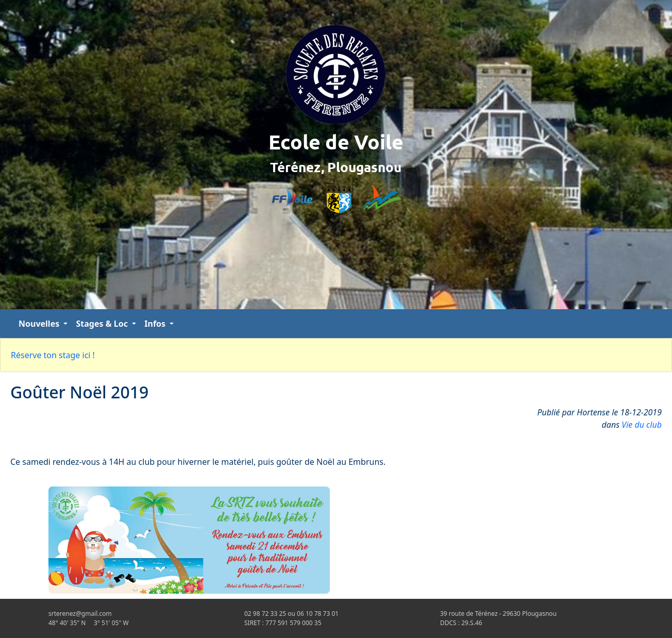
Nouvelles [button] (40, 324)
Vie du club (642, 425)
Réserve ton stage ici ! (53, 355)
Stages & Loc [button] (103, 324)
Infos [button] (156, 324)
